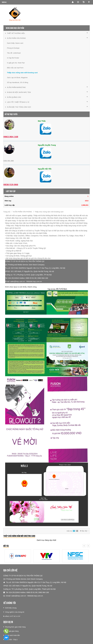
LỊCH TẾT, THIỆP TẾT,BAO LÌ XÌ (17, 102)
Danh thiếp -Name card (15, 43)
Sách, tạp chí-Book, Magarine (17, 78)
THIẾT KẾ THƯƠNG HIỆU (15, 33)
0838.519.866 (11, 185)
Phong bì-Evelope (13, 48)
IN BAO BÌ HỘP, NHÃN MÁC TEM (18, 92)
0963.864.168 (11, 137)
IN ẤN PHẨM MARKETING (15, 87)
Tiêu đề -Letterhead (14, 53)
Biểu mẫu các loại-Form (15, 68)
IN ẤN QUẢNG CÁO (13, 97)
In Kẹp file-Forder (13, 58)
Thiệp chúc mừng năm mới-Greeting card (22, 73)
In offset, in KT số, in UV (12, 616)
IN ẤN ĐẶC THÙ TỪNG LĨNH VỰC (18, 107)
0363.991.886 (9, 161)
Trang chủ (7, 212)
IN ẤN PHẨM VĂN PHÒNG (16, 38)
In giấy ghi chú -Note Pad (16, 63)
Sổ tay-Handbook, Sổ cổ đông (18, 82)
